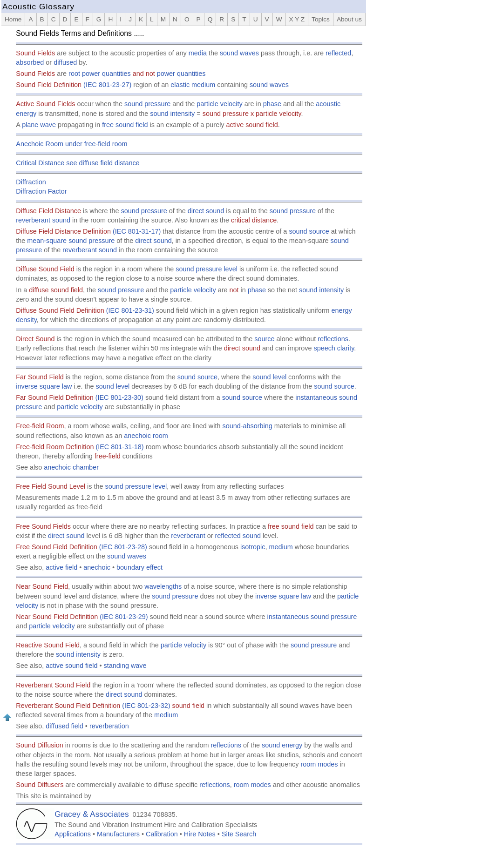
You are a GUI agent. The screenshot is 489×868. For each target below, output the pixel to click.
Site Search (239, 834)
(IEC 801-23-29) (124, 617)
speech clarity (334, 348)
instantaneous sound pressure (312, 617)
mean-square (47, 241)
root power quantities (100, 74)
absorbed (30, 62)
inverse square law (44, 386)
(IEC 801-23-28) (123, 547)
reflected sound (238, 536)
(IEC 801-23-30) (119, 397)
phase (272, 104)
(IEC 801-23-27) (107, 85)
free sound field (125, 125)
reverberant (188, 536)
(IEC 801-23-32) (146, 706)
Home (13, 19)
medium (281, 547)
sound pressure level (207, 269)
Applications (73, 834)
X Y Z (297, 19)
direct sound (206, 211)
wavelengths (163, 586)
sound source (309, 231)
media (198, 53)
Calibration (162, 834)
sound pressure (147, 104)
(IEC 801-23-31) (130, 310)
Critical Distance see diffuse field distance (78, 163)
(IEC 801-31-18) (119, 447)
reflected (338, 53)
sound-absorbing (247, 426)
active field (61, 567)
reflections (333, 339)
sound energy (282, 745)
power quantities (181, 74)
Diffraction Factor (41, 191)
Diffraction (31, 182)
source (264, 339)
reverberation (109, 726)
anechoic (97, 567)
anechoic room (146, 436)
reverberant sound (43, 220)
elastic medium (193, 85)
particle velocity (219, 104)
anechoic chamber (71, 467)
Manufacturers (118, 834)
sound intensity (172, 114)
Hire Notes (200, 834)
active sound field (71, 666)
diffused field (65, 726)
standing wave (125, 666)
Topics (321, 19)
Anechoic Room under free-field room (71, 144)
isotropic (253, 547)
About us (349, 19)
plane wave (39, 125)
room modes (319, 764)
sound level (269, 377)
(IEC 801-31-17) (137, 231)
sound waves (239, 53)
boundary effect (139, 567)
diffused (65, 62)
